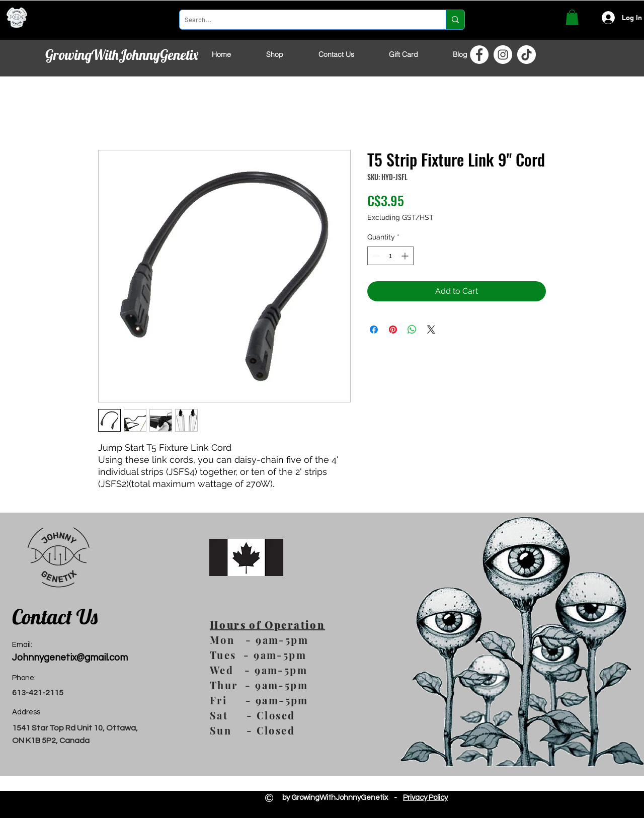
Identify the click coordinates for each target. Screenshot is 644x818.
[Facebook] (479, 55)
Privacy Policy (425, 798)
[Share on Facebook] (374, 330)
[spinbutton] (390, 256)
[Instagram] (503, 55)
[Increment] (406, 256)
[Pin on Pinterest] (393, 330)
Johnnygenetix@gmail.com (70, 658)
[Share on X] (431, 330)
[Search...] (305, 20)
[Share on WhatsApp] (412, 330)
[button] (572, 17)
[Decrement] (375, 256)
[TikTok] (527, 55)
